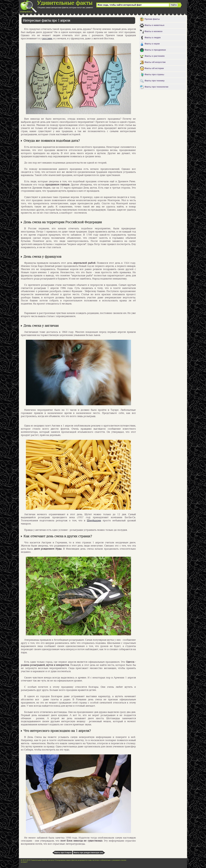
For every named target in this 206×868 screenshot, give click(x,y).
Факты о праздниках (153, 50)
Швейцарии (94, 520)
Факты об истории (152, 69)
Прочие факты (150, 19)
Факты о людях (150, 38)
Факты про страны (152, 75)
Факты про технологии (154, 87)
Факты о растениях (152, 56)
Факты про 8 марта (63, 853)
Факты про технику (152, 81)
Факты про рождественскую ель (88, 853)
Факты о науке (150, 44)
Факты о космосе (151, 32)
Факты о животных (152, 25)
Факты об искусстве (153, 62)
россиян (47, 38)
